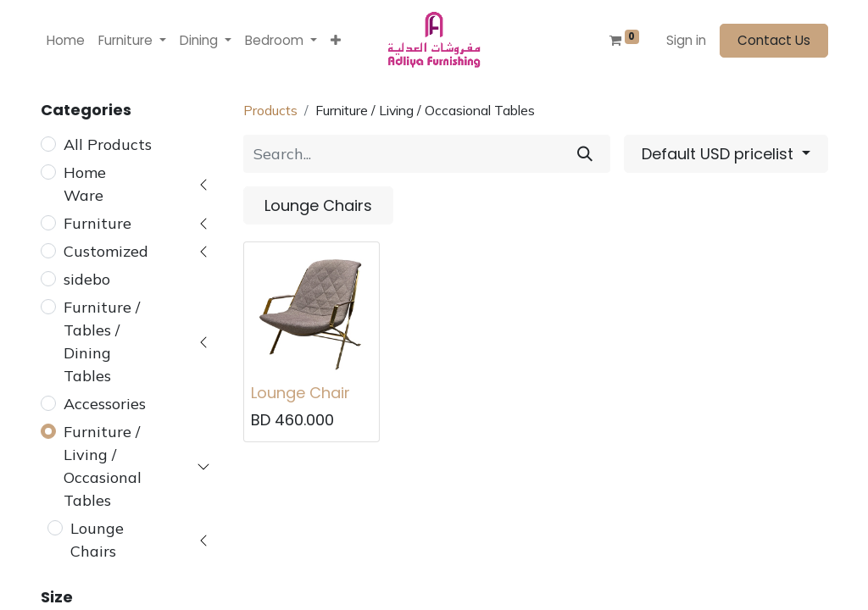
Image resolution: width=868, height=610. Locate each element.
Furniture (97, 223)
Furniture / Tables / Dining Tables (102, 341)
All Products (108, 144)
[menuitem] (66, 41)
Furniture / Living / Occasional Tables (103, 466)
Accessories (105, 404)
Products (270, 110)
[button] (336, 41)
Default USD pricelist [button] (720, 154)
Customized (106, 251)
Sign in (686, 40)
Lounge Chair (300, 393)
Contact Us (774, 40)
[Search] (585, 154)
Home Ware (85, 184)
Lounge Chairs (97, 540)
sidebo (87, 279)
